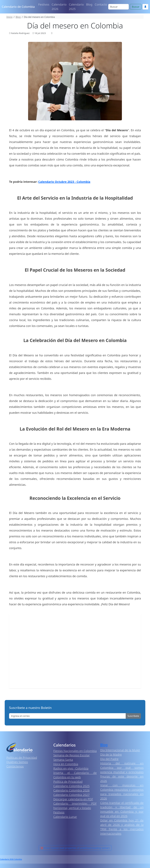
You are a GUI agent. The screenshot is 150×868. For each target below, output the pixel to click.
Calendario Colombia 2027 (71, 795)
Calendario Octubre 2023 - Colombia (64, 182)
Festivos (44, 4)
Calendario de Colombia (18, 7)
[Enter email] (67, 716)
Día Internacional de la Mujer (120, 750)
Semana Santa (63, 760)
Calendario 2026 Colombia (11, 859)
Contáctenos (15, 766)
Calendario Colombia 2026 (71, 790)
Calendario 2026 (59, 7)
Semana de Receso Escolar (71, 755)
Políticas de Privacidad (22, 758)
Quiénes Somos (17, 762)
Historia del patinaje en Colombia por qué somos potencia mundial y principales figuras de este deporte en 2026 (122, 772)
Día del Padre (109, 759)
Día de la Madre (111, 755)
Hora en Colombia (66, 764)
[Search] (119, 7)
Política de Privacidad (68, 782)
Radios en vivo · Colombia (71, 768)
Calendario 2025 (76, 7)
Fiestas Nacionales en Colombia (75, 751)
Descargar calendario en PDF (73, 799)
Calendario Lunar (65, 817)
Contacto (101, 4)
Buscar (136, 7)
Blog (89, 4)
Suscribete (133, 716)
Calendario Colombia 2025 (71, 786)
